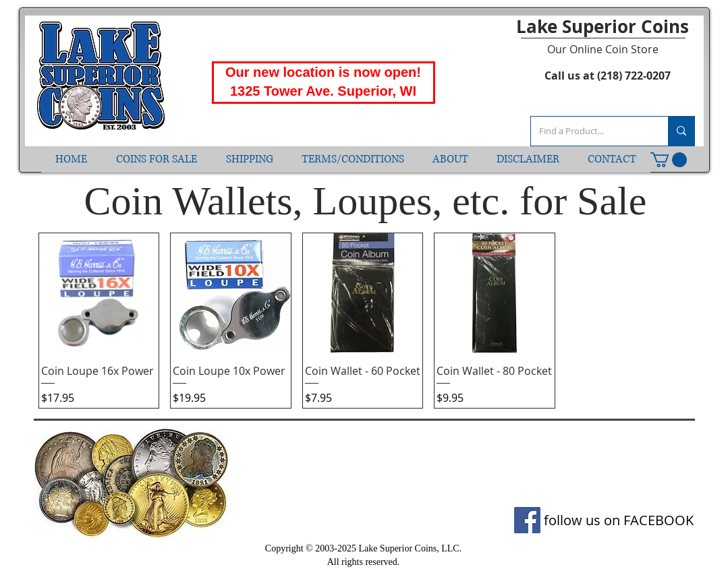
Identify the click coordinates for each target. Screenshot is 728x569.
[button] (669, 160)
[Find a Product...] (589, 131)
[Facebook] (527, 520)
